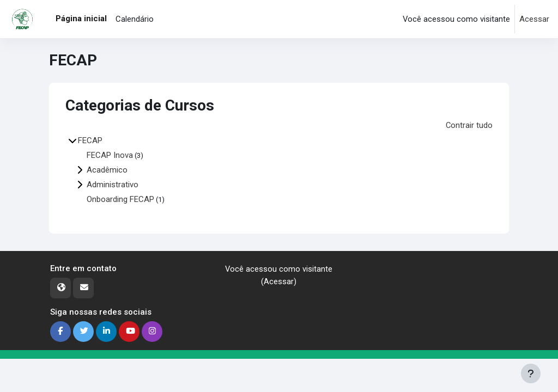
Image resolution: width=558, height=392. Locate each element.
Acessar (534, 19)
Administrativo (113, 184)
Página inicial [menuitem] (81, 19)
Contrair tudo (469, 125)
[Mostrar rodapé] (531, 373)
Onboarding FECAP (120, 199)
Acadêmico (107, 169)
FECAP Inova (110, 155)
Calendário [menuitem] (135, 19)
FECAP (90, 140)
